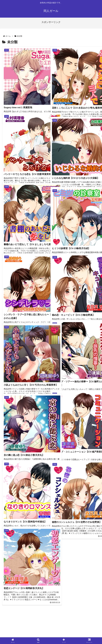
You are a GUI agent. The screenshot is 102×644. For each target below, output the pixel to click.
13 (58, 616)
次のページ (51, 605)
